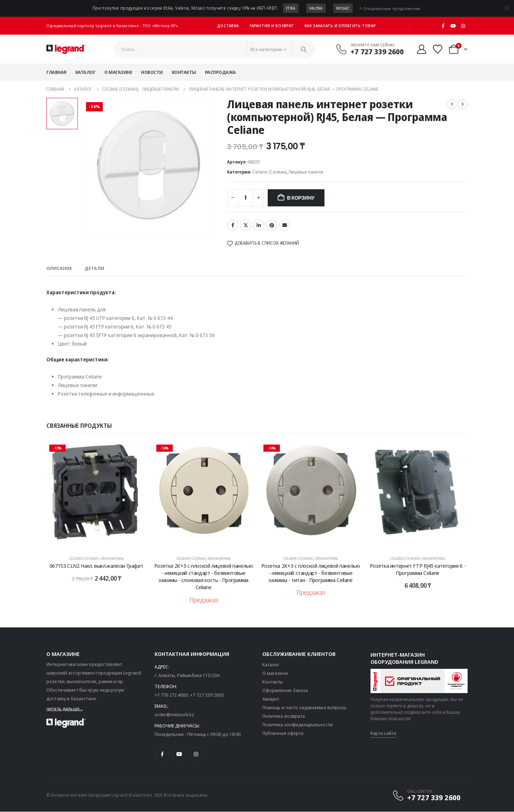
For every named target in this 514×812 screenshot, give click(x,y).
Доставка (228, 26)
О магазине (118, 72)
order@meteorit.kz (174, 715)
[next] (463, 104)
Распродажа (220, 72)
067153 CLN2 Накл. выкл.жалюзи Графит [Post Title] (97, 566)
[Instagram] (463, 26)
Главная (56, 72)
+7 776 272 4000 (171, 695)
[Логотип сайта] (66, 49)
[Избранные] (438, 49)
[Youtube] (453, 26)
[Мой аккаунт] (421, 49)
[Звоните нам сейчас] (370, 49)
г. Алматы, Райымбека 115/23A (187, 676)
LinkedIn (259, 225)
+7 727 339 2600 (207, 695)
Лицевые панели (306, 172)
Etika (291, 8)
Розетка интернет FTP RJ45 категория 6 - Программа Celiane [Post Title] (418, 569)
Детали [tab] (94, 268)
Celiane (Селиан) (269, 172)
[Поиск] (304, 49)
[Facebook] (443, 26)
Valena (316, 8)
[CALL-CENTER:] (426, 796)
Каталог (85, 72)
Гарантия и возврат (272, 26)
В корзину (301, 198)
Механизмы (112, 558)
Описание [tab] (59, 268)
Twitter (246, 225)
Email (284, 225)
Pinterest (272, 225)
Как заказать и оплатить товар (340, 26)
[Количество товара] (246, 198)
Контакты (184, 72)
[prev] (452, 104)
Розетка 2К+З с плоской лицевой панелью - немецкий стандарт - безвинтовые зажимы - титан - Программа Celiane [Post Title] (311, 573)
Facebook (233, 225)
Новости (152, 72)
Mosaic (343, 8)
